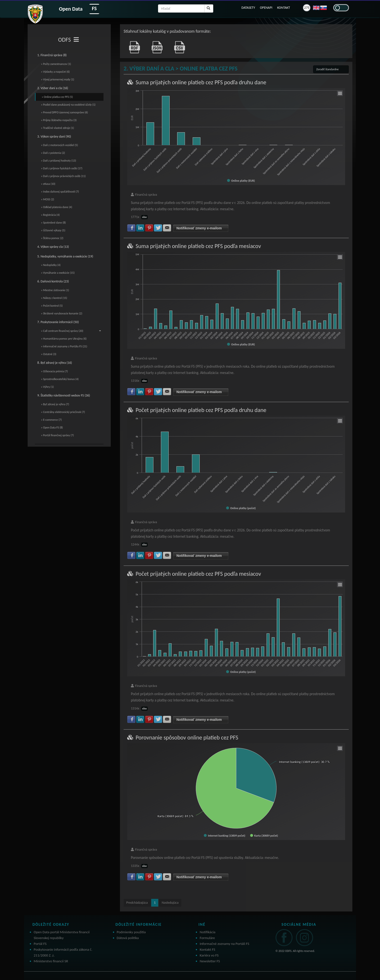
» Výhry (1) (47, 387)
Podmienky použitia (131, 932)
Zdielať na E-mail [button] (167, 228)
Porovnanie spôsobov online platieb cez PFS (187, 737)
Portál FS (40, 944)
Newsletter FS (210, 961)
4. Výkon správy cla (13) (53, 247)
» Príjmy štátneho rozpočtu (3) (59, 120)
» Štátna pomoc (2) (52, 238)
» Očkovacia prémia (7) (54, 371)
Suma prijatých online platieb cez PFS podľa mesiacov (198, 246)
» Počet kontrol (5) (52, 306)
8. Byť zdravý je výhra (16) (55, 363)
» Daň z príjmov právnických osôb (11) (63, 176)
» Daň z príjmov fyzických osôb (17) (62, 168)
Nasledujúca (170, 903)
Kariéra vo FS (209, 955)
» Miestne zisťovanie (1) (55, 290)
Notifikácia (208, 932)
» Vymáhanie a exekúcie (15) (58, 273)
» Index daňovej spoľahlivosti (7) (60, 192)
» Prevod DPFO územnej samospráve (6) (64, 112)
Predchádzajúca (137, 903)
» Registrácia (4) (50, 215)
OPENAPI (266, 8)
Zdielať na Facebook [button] (131, 228)
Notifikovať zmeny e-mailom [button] (199, 228)
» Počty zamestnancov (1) (56, 64)
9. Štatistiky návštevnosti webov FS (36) (64, 395)
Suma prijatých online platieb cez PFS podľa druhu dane (201, 82)
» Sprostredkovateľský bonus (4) (60, 379)
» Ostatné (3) (49, 354)
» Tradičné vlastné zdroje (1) (57, 128)
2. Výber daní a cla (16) (53, 88)
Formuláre (207, 938)
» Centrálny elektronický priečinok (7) (63, 412)
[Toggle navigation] (76, 40)
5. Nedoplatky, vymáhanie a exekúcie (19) (65, 256)
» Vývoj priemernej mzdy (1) (58, 79)
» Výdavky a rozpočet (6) (55, 72)
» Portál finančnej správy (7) (57, 435)
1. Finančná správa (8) (52, 55)
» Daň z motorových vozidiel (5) (59, 145)
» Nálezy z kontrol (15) (54, 298)
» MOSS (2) (47, 199)
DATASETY (248, 8)
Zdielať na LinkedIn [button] (140, 228)
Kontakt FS (207, 949)
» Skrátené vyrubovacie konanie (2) (62, 313)
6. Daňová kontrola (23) (53, 281)
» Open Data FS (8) (52, 428)
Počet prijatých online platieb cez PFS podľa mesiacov (198, 574)
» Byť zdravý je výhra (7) (55, 404)
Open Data (71, 9)
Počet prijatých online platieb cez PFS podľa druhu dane (201, 410)
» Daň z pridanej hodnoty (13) (59, 161)
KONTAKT (284, 8)
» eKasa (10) (48, 184)
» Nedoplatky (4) (51, 265)
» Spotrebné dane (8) (53, 223)
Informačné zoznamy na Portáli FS (224, 944)
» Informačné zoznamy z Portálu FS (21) (64, 346)
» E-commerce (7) (51, 420)
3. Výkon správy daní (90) (54, 136)
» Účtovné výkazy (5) (53, 230)
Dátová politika (128, 938)
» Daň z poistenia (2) (53, 153)
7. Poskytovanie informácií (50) (58, 322)
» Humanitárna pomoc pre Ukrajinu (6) (64, 339)
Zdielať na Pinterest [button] (149, 228)
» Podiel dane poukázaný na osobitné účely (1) (68, 105)
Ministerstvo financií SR (51, 961)
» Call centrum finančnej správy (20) (71, 331)
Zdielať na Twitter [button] (158, 228)
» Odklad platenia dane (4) (57, 207)
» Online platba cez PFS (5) (57, 97)
